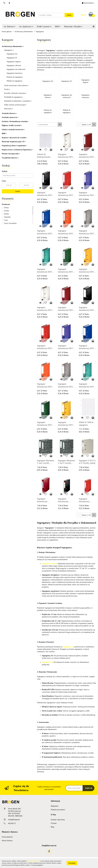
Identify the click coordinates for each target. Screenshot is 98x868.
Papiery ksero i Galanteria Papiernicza (18, 150)
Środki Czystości (44, 26)
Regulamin (54, 806)
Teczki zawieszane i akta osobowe (16, 85)
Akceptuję (72, 863)
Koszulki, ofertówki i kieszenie (15, 93)
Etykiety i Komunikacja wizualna (15, 121)
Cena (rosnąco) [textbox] (43, 124)
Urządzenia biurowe (10, 158)
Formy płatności (7, 837)
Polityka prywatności (58, 810)
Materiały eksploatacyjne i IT (14, 142)
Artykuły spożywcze (10, 117)
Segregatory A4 (12, 54)
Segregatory (9, 50)
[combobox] (50, 124)
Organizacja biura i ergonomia (14, 146)
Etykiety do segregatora (15, 77)
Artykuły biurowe (9, 113)
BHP (58, 26)
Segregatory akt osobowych (16, 69)
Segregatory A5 (12, 58)
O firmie (54, 823)
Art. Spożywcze (26, 26)
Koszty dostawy (7, 841)
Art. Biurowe (10, 26)
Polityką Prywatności (33, 861)
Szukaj (18, 191)
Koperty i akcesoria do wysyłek (15, 138)
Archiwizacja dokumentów (13, 46)
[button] (55, 801)
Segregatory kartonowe (14, 73)
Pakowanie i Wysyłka (73, 26)
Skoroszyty (9, 109)
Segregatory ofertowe (14, 65)
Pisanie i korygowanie (11, 154)
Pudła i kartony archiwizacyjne (15, 105)
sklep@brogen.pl (14, 820)
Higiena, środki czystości (12, 125)
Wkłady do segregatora (14, 81)
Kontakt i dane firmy (58, 820)
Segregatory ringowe (14, 62)
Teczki (7, 89)
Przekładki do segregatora (14, 97)
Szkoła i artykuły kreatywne (13, 129)
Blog (52, 827)
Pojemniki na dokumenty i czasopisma (18, 101)
